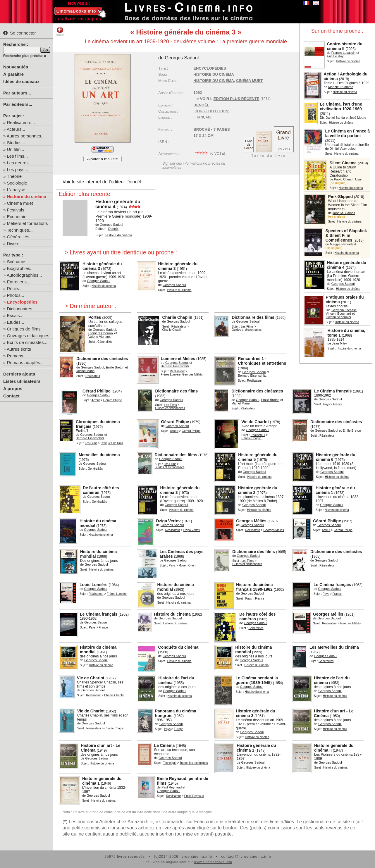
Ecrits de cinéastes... (27, 342)
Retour (60, 31)
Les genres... (20, 163)
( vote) (209, 154)
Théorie (14, 176)
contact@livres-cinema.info (246, 857)
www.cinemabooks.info (213, 862)
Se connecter (19, 33)
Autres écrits (19, 349)
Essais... (15, 315)
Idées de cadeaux (21, 81)
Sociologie (17, 183)
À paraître (13, 74)
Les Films (247, 327)
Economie (17, 217)
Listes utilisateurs (22, 381)
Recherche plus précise (23, 56)
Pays (326, 404)
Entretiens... (19, 282)
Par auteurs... (17, 93)
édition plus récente (236, 99)
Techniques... (20, 230)
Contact (11, 396)
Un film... (16, 149)
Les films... (18, 156)
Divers (13, 243)
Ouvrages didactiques (28, 336)
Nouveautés (16, 67)
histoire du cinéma (214, 81)
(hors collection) (211, 111)
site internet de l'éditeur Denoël (109, 182)
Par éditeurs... (18, 104)
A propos (13, 389)
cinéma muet (249, 81)
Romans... (17, 356)
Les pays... (18, 169)
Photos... (16, 295)
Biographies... (20, 268)
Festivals (16, 210)
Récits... (15, 289)
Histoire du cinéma (27, 196)
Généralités (18, 237)
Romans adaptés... (25, 362)
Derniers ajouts (19, 374)
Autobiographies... (24, 275)
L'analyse (16, 190)
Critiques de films (24, 329)
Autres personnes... (26, 136)
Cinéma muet (20, 203)
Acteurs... (16, 129)
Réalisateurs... (21, 122)
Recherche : (16, 44)
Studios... (16, 143)
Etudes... (16, 322)
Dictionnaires (20, 309)
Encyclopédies (22, 302)
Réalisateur (179, 327)
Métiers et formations (27, 223)
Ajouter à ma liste (103, 159)
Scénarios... (19, 262)
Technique (170, 763)
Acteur (96, 400)
